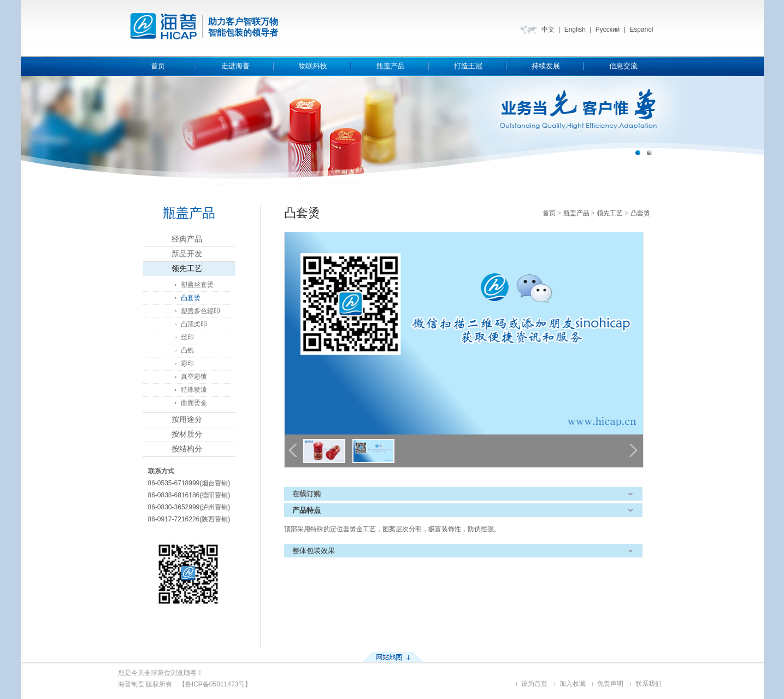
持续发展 (546, 66)
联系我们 (649, 684)
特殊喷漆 (194, 390)
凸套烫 (191, 298)
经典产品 (187, 239)
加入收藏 (573, 684)
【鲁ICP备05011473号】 (215, 684)
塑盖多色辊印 (201, 311)
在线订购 (306, 494)
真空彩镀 (194, 377)
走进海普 (235, 66)
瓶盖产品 (391, 66)
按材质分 (187, 434)
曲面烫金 (194, 403)
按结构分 (187, 449)
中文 (548, 30)
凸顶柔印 (194, 324)
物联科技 (313, 66)
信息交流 (623, 66)
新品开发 (187, 254)
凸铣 (187, 350)
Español (641, 30)
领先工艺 (187, 269)
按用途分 (187, 419)
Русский (608, 30)
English (575, 30)
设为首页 (534, 684)
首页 (158, 66)
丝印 (187, 337)
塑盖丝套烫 (197, 285)
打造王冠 (468, 66)
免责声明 (610, 684)
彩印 (187, 363)
